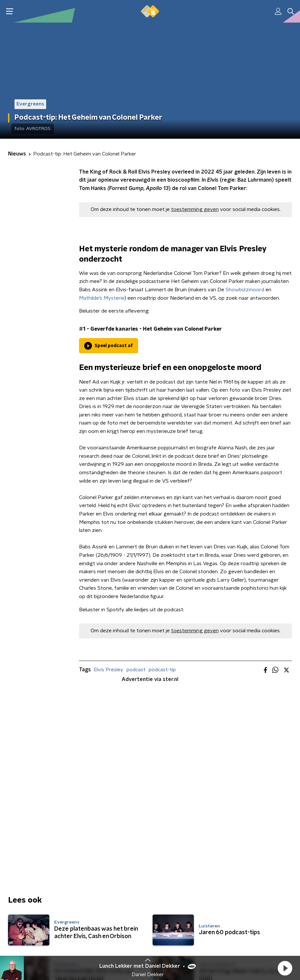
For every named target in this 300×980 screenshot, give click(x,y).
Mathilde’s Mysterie (102, 298)
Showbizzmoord (245, 290)
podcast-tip (162, 670)
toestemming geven (195, 209)
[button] (285, 968)
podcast (136, 670)
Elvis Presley (108, 670)
